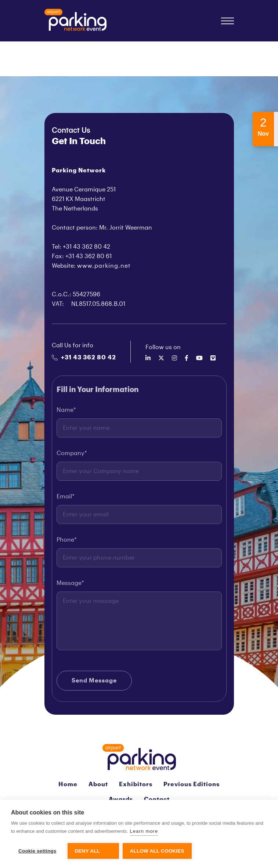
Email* (66, 500)
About (98, 784)
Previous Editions (192, 784)
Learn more (144, 831)
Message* (70, 586)
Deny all (87, 851)
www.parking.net (104, 266)
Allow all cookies (157, 851)
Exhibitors (136, 784)
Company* (72, 457)
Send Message (94, 684)
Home (68, 784)
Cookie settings (37, 851)
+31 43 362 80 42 (84, 358)
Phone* (67, 543)
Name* (66, 413)
